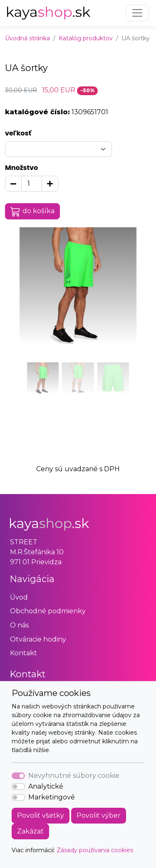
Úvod (19, 597)
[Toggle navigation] (137, 13)
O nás (19, 625)
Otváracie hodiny (38, 639)
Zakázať (30, 831)
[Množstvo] (32, 184)
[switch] (18, 787)
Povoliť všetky (41, 815)
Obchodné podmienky (48, 611)
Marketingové (52, 797)
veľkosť (18, 133)
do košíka (32, 211)
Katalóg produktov (86, 38)
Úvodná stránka (27, 38)
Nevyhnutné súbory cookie (74, 776)
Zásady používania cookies (95, 850)
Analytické (46, 786)
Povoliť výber (99, 815)
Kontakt (24, 653)
